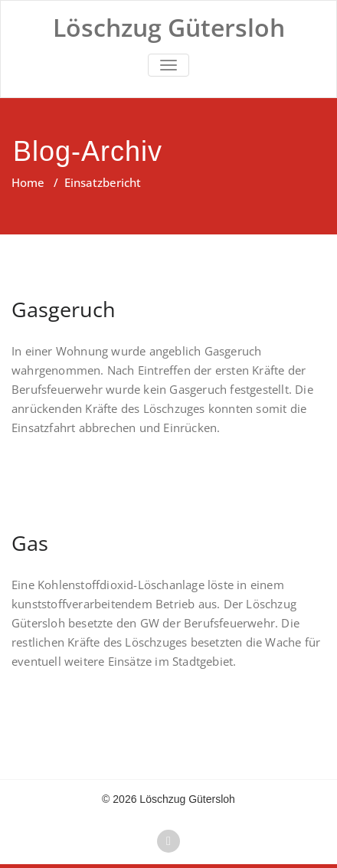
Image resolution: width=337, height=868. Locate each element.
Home (28, 182)
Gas (30, 543)
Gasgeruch (64, 309)
